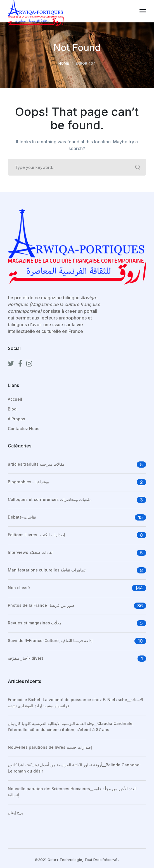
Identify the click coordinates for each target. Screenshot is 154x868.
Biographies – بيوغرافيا (29, 482)
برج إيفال (15, 812)
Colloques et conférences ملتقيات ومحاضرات (50, 499)
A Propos (16, 419)
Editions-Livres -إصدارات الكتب (36, 535)
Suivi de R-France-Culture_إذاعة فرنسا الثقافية (50, 641)
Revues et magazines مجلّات (35, 623)
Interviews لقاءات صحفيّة (30, 552)
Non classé (19, 588)
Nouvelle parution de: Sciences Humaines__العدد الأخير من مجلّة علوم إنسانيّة (72, 792)
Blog (12, 409)
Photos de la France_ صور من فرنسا (41, 605)
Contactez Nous (24, 429)
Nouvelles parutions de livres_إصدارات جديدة (50, 747)
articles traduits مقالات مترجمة (36, 464)
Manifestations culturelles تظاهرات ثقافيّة (47, 570)
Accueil (15, 399)
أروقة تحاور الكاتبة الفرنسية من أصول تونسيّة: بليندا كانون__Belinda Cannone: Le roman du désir (74, 768)
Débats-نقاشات (22, 517)
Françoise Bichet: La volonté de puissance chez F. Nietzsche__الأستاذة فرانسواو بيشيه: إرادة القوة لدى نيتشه (75, 703)
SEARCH (138, 167)
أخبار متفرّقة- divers (26, 658)
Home (64, 63)
